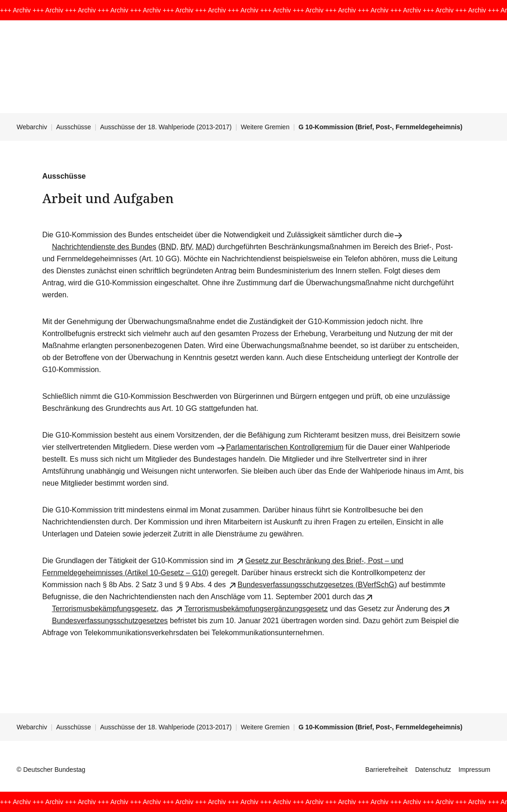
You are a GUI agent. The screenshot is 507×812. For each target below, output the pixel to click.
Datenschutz (433, 770)
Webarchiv (32, 127)
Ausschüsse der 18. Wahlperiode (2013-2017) (166, 127)
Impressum (474, 770)
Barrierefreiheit (386, 770)
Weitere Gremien (265, 127)
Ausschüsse (74, 127)
